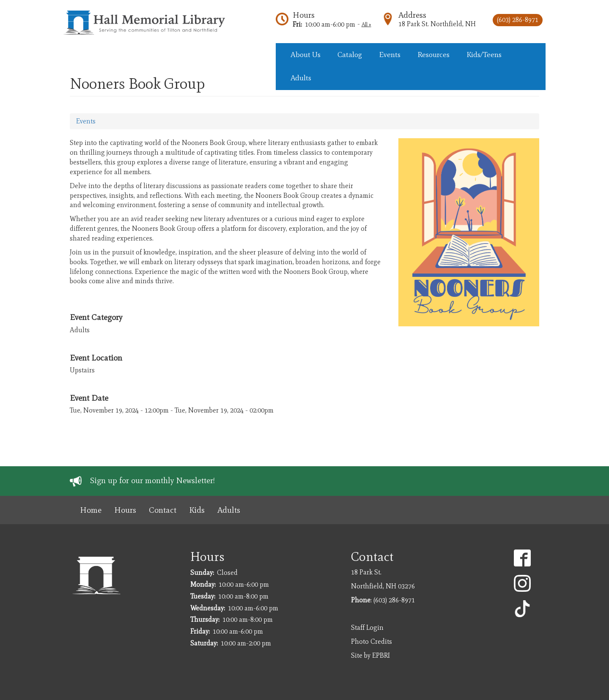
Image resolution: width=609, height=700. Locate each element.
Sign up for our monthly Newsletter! (152, 480)
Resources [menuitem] (433, 55)
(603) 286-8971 (518, 20)
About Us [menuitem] (306, 55)
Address (412, 15)
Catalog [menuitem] (350, 55)
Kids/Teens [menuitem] (484, 55)
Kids (197, 510)
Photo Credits (372, 641)
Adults (229, 510)
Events (86, 121)
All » (366, 24)
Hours (304, 15)
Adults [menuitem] (301, 78)
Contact (163, 510)
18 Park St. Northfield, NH (437, 24)
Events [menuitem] (390, 55)
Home (91, 510)
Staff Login (367, 628)
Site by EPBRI (370, 655)
